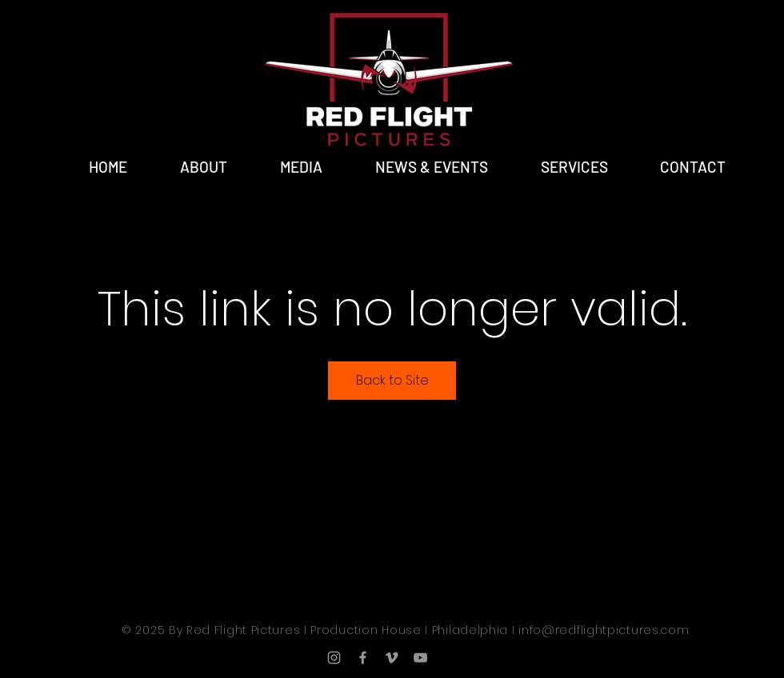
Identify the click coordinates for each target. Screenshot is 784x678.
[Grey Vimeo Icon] (392, 658)
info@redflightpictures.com (604, 630)
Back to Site (392, 380)
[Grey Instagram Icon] (334, 658)
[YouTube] (420, 658)
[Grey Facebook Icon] (363, 658)
